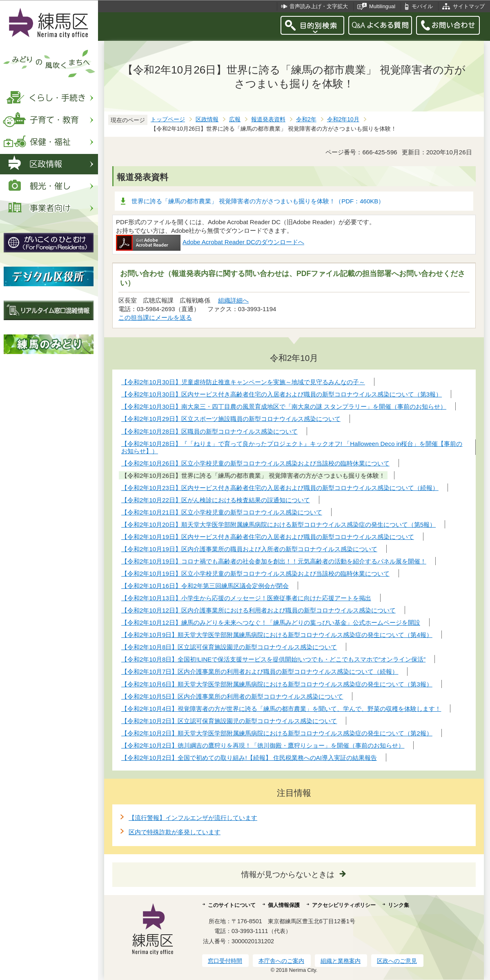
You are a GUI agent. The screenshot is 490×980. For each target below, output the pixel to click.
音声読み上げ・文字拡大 (319, 6)
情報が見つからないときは (288, 874)
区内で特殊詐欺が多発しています (175, 832)
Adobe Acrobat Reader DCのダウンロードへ (210, 242)
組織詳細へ (233, 300)
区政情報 (207, 119)
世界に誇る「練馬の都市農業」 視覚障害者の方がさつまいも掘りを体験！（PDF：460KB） (258, 201)
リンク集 (399, 905)
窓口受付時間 (225, 961)
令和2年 (306, 119)
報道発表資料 (268, 119)
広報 (235, 119)
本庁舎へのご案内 (281, 961)
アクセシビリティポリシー (344, 905)
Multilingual (382, 6)
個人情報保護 (284, 905)
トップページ (168, 119)
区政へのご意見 (397, 961)
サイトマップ (469, 6)
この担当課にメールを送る (155, 317)
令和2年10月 (343, 119)
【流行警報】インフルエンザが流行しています (193, 818)
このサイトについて (232, 905)
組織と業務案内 (341, 961)
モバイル (422, 6)
